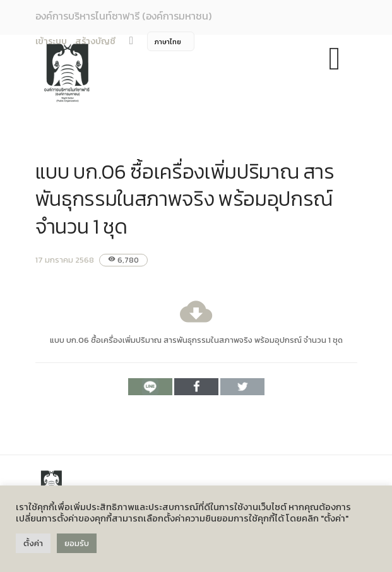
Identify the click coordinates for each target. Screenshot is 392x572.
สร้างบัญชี (95, 41)
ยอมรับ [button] (77, 543)
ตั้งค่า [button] (33, 543)
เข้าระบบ (51, 41)
